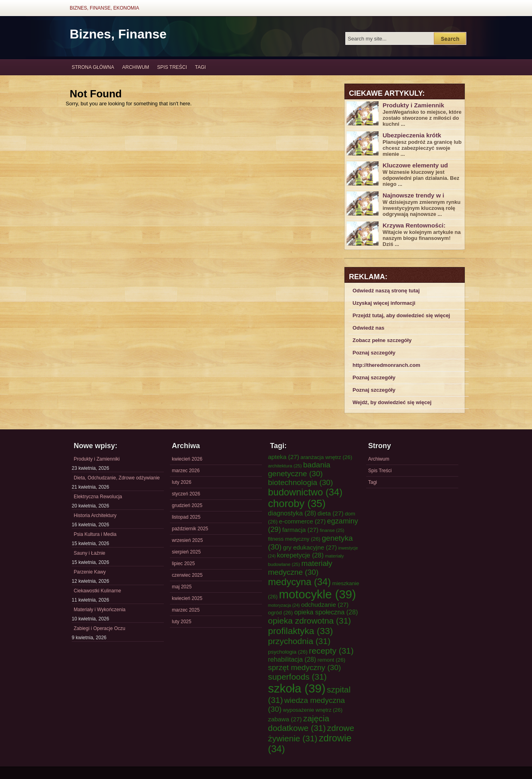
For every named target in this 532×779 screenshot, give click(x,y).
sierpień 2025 (186, 552)
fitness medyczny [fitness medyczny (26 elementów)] (294, 539)
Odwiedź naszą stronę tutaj (386, 291)
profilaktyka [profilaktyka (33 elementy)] (300, 631)
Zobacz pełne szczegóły (382, 340)
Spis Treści (172, 67)
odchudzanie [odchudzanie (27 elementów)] (325, 605)
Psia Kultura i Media (95, 534)
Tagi (201, 67)
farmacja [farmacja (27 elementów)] (300, 530)
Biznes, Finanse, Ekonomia (104, 8)
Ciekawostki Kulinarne (97, 591)
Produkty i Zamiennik (413, 105)
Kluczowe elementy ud (415, 165)
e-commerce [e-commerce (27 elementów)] (302, 521)
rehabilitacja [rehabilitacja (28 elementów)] (292, 659)
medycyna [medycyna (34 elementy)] (299, 582)
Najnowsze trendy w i (413, 195)
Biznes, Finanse (118, 34)
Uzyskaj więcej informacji (384, 303)
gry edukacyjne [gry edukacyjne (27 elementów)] (310, 547)
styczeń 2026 (186, 494)
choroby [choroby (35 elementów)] (297, 503)
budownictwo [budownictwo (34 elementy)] (305, 492)
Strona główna (93, 67)
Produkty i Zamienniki (97, 459)
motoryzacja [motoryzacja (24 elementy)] (284, 605)
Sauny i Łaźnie (90, 553)
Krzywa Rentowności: (414, 225)
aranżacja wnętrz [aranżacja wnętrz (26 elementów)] (326, 457)
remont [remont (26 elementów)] (331, 660)
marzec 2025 (186, 610)
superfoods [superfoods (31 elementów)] (297, 677)
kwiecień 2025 (187, 598)
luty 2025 (182, 622)
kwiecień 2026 (187, 459)
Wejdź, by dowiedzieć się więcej (392, 402)
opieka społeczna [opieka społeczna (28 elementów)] (326, 612)
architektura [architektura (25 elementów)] (285, 466)
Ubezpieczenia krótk (412, 135)
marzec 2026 (186, 471)
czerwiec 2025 (187, 575)
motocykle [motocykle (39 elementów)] (317, 594)
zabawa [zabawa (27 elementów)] (285, 719)
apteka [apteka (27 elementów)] (284, 457)
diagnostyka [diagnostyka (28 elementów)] (292, 513)
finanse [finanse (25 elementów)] (332, 530)
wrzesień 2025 (187, 540)
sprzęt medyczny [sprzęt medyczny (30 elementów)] (304, 667)
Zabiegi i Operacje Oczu (100, 628)
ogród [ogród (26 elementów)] (280, 613)
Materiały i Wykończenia (100, 610)
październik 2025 (190, 529)
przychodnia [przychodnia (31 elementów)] (299, 641)
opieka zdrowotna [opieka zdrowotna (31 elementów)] (309, 621)
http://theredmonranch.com (386, 365)
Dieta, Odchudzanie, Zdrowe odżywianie (117, 478)
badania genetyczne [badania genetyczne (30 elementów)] (299, 469)
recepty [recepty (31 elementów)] (331, 651)
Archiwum (136, 67)
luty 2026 (182, 482)
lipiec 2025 (183, 564)
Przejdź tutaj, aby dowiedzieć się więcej (401, 315)
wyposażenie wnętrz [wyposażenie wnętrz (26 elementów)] (313, 710)
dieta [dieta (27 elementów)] (331, 513)
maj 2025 (182, 587)
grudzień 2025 (187, 505)
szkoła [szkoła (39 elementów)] (297, 688)
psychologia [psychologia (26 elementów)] (288, 652)
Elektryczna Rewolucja (98, 497)
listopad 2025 (186, 517)
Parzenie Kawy (90, 572)
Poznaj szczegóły (374, 353)
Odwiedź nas (368, 328)
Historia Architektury (95, 515)
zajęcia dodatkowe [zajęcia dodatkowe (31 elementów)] (299, 723)
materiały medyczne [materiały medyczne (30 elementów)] (300, 568)
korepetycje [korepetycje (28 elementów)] (300, 555)
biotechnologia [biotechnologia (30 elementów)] (300, 482)
